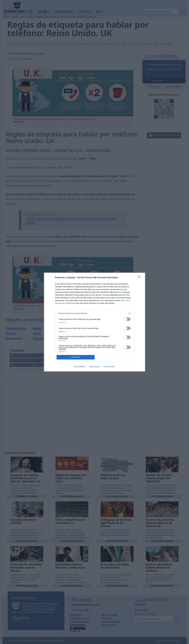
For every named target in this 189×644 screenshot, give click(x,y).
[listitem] (95, 313)
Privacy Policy (109, 367)
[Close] (140, 278)
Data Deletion (80, 367)
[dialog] (95, 322)
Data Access (94, 367)
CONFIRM (76, 357)
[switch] (127, 319)
